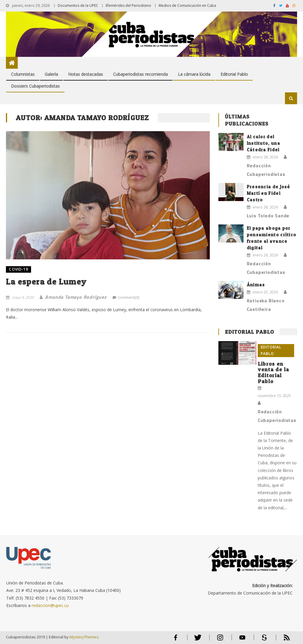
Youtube (242, 640)
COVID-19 (18, 269)
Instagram (220, 640)
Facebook (176, 640)
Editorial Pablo (234, 74)
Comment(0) (128, 297)
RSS (283, 640)
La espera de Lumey (46, 282)
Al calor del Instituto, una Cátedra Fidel (263, 143)
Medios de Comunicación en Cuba (187, 5)
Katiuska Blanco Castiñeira (266, 305)
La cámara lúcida (194, 74)
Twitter (197, 640)
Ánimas (256, 285)
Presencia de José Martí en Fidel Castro (269, 193)
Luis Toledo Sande (268, 216)
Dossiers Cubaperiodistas (35, 86)
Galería (51, 74)
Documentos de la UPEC (78, 5)
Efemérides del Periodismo (128, 5)
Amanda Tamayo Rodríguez (76, 297)
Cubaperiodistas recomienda (140, 74)
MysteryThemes (84, 637)
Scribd (263, 640)
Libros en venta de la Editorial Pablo (273, 373)
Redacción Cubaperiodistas (266, 170)
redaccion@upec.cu (50, 605)
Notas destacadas (86, 74)
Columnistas (23, 74)
